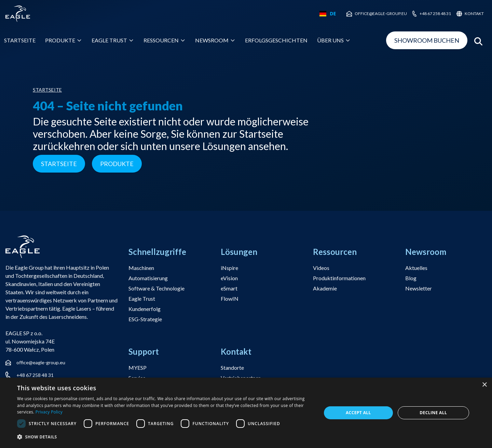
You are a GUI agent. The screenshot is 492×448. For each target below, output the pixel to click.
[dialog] (246, 413)
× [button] (484, 385)
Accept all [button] (358, 413)
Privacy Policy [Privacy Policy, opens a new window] (49, 412)
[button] (165, 437)
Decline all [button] (433, 413)
